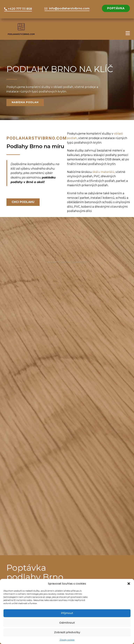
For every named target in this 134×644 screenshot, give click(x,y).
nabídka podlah (25, 102)
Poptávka (116, 8)
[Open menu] (128, 33)
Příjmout (67, 613)
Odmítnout (67, 623)
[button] (129, 584)
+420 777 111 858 (18, 9)
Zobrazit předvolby (67, 632)
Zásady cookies (67, 640)
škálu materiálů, (104, 172)
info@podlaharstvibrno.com (67, 9)
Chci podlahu (23, 202)
